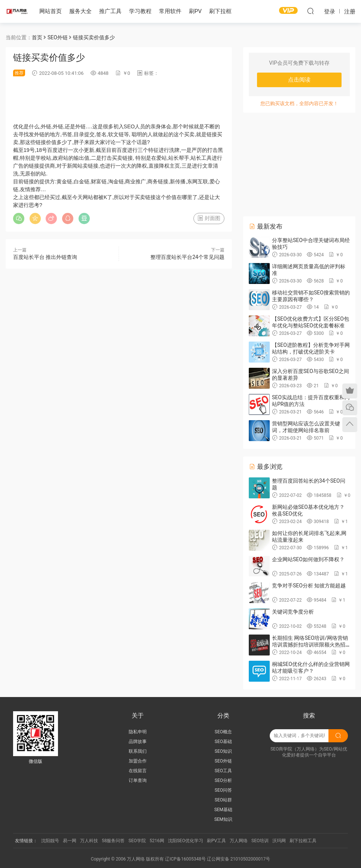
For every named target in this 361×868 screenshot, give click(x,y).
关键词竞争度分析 (293, 612)
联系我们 (138, 751)
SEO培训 (260, 841)
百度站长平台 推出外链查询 (45, 257)
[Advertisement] (149, 100)
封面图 (209, 218)
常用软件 (170, 11)
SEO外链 (223, 761)
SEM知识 (223, 819)
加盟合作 (138, 761)
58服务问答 (113, 841)
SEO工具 (223, 771)
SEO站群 (223, 800)
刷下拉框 (220, 11)
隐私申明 (138, 732)
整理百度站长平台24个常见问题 (187, 257)
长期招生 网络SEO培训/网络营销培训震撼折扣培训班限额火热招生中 (310, 645)
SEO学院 (137, 841)
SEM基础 (223, 810)
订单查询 (138, 780)
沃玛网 (279, 841)
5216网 (157, 841)
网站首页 (51, 11)
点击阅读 (299, 80)
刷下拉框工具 (303, 841)
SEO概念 (223, 732)
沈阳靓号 (50, 841)
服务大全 (80, 11)
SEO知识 (223, 751)
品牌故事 (138, 742)
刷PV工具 (216, 841)
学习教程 (140, 11)
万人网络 (239, 841)
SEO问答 (223, 790)
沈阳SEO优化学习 (186, 841)
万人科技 (89, 841)
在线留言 (138, 771)
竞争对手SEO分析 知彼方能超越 (309, 586)
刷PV (195, 11)
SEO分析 (223, 780)
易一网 (70, 841)
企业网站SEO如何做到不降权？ (308, 559)
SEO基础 (223, 742)
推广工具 (110, 11)
